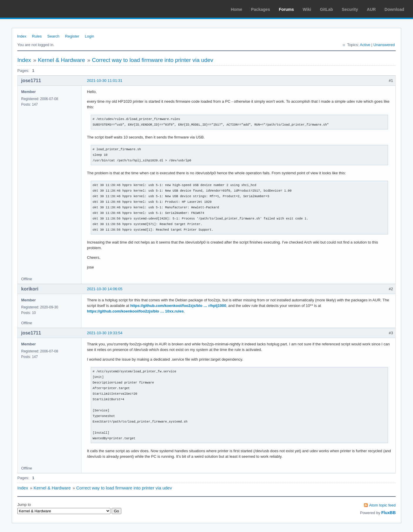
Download (394, 9)
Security (350, 9)
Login (90, 36)
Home (237, 9)
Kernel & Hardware (62, 60)
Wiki (307, 9)
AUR (371, 9)
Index (22, 36)
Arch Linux (32, 9)
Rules (37, 36)
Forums (286, 9)
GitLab (326, 9)
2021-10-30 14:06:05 (105, 289)
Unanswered (384, 45)
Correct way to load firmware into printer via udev (153, 60)
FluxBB (388, 513)
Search (53, 36)
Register (72, 36)
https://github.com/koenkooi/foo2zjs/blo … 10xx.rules (135, 311)
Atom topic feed (382, 505)
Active (365, 45)
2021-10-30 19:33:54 (105, 333)
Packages (261, 9)
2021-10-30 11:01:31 (105, 81)
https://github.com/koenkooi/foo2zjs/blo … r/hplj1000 (178, 306)
